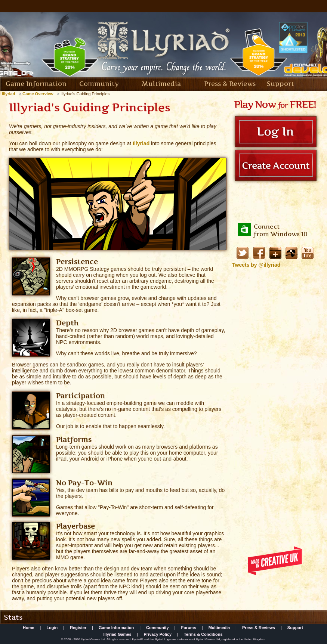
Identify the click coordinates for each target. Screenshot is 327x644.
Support (280, 84)
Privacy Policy (158, 634)
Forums (188, 628)
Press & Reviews (230, 84)
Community (99, 84)
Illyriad (141, 143)
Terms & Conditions (203, 634)
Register (78, 628)
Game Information (36, 84)
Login (52, 628)
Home (29, 628)
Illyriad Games (117, 634)
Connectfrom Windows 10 (281, 230)
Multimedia (161, 84)
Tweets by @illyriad (256, 265)
